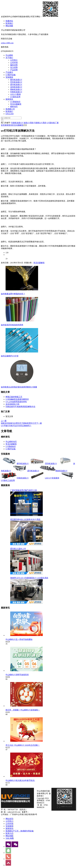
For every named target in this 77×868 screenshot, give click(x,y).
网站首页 (9, 819)
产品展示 (9, 72)
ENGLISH (10, 114)
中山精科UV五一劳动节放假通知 (19, 639)
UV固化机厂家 (53, 123)
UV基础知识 (15, 102)
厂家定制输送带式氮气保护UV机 (24, 490)
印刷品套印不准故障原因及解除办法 (20, 407)
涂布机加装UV (16, 87)
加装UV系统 (29, 123)
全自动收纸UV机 (12, 404)
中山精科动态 (11, 442)
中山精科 (9, 55)
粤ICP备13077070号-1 (38, 812)
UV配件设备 (11, 75)
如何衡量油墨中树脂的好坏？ (13, 294)
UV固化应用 (15, 97)
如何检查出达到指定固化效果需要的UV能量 (19, 387)
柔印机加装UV (16, 85)
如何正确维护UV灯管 (10, 356)
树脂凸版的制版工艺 (14, 397)
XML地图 (10, 838)
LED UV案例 (15, 94)
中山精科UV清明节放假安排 (17, 675)
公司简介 (14, 60)
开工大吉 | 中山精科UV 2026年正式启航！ (23, 745)
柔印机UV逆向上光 (18, 549)
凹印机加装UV (16, 82)
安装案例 (9, 77)
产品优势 (14, 70)
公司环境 (14, 63)
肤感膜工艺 (10, 109)
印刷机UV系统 (40, 123)
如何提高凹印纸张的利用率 (12, 325)
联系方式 (9, 833)
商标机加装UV (16, 89)
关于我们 (9, 58)
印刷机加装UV (17, 123)
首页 (3, 125)
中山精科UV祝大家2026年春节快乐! (20, 780)
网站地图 (9, 26)
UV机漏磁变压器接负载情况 (17, 399)
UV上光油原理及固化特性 (16, 402)
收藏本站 (9, 21)
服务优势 (14, 65)
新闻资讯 (9, 99)
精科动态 (14, 107)
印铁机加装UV (16, 92)
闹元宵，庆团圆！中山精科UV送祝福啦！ (23, 710)
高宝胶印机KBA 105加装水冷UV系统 (25, 519)
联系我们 (9, 23)
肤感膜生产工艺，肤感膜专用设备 (20, 831)
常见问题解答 (16, 104)
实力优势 (14, 67)
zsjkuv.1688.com (7, 43)
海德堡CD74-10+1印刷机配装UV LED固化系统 (29, 578)
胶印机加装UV (16, 80)
